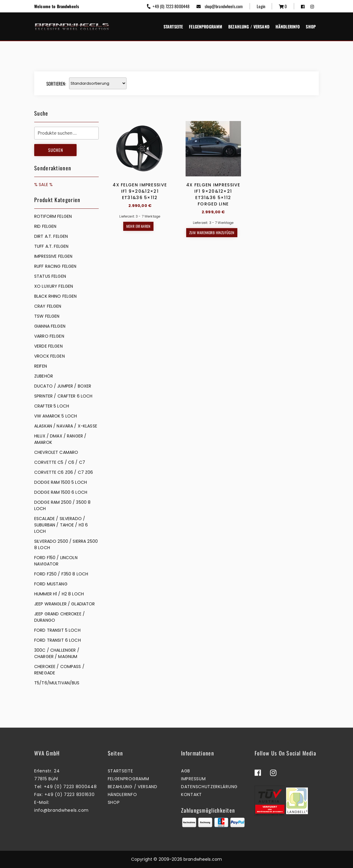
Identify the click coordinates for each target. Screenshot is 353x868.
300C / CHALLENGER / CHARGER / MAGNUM (57, 653)
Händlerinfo (288, 26)
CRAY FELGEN (48, 306)
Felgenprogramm (206, 26)
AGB (186, 771)
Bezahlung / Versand (249, 26)
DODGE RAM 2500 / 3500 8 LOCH (62, 505)
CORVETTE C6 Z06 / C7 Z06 (64, 472)
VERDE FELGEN (48, 346)
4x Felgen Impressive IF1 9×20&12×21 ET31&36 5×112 (140, 191)
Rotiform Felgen (53, 216)
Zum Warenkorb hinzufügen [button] (212, 233)
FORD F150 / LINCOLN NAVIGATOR (56, 561)
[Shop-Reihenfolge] (98, 83)
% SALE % (43, 185)
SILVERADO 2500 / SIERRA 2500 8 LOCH (66, 544)
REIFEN (41, 366)
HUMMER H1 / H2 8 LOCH (59, 594)
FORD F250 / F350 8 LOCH (61, 574)
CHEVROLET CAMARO (56, 452)
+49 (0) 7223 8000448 (168, 6)
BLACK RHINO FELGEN (56, 296)
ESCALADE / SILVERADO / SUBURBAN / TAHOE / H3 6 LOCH (61, 525)
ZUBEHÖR (44, 376)
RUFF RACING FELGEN (55, 266)
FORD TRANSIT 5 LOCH (57, 630)
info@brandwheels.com (61, 810)
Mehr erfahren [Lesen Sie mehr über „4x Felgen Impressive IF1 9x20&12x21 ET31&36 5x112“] (138, 226)
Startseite (173, 26)
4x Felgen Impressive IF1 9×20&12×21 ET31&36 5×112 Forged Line (213, 194)
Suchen (56, 150)
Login (261, 6)
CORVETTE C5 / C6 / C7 (60, 462)
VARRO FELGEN (49, 336)
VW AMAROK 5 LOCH (56, 416)
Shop (311, 26)
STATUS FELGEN (50, 276)
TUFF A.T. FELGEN (51, 246)
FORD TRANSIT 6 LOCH (58, 640)
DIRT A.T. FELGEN (51, 236)
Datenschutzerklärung (209, 787)
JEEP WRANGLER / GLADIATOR (65, 604)
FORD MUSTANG (51, 584)
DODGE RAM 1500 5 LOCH (61, 482)
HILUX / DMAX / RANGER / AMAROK (60, 439)
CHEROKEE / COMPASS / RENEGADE (59, 670)
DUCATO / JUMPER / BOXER (63, 386)
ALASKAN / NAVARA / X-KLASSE (66, 426)
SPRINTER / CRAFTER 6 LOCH (63, 396)
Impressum (193, 779)
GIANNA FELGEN (50, 326)
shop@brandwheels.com (220, 6)
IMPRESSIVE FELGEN (53, 256)
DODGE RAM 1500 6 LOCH (61, 492)
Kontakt (191, 794)
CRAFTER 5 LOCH (52, 406)
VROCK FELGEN (49, 356)
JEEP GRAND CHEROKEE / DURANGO (59, 617)
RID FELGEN (45, 226)
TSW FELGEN (47, 316)
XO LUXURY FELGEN (54, 286)
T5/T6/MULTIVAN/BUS (57, 683)
